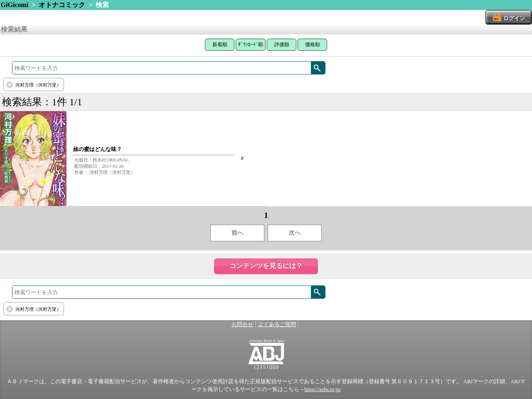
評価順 (282, 45)
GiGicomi (15, 5)
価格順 (313, 45)
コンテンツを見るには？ (266, 266)
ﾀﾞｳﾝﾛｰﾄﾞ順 (251, 45)
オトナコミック (62, 5)
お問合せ (242, 325)
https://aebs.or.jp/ (323, 389)
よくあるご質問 (277, 325)
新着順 (220, 45)
